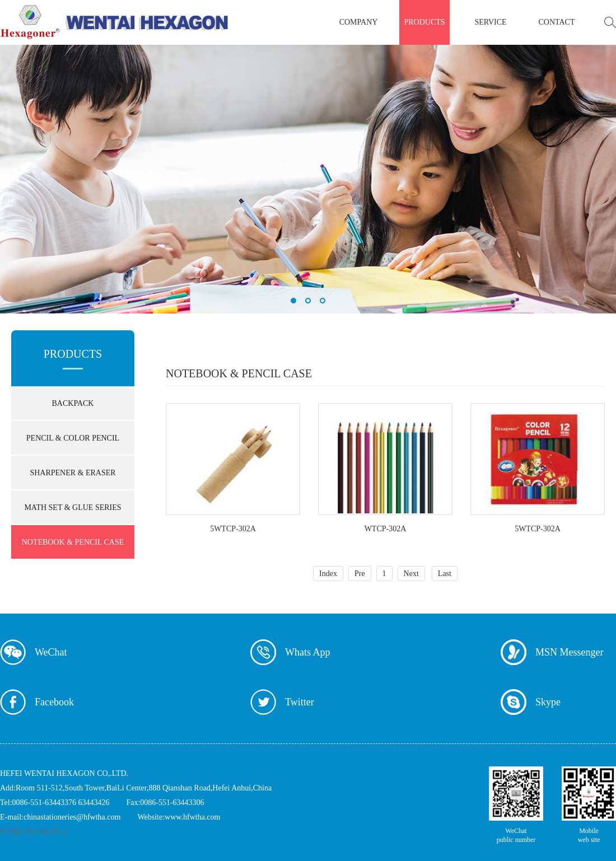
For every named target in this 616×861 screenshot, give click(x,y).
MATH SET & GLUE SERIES (73, 507)
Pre (360, 574)
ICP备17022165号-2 (33, 832)
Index (328, 574)
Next (411, 574)
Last (445, 574)
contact (557, 22)
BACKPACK (73, 403)
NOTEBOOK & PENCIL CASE (73, 542)
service (490, 22)
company (359, 22)
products (424, 22)
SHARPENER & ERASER (73, 473)
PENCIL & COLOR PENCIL (73, 438)
